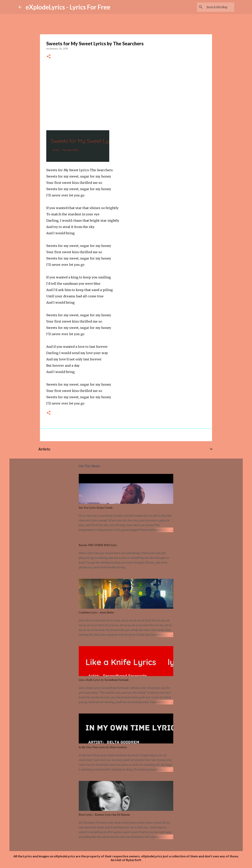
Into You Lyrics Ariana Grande (96, 508)
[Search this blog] (214, 7)
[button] (49, 57)
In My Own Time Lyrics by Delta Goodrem (103, 747)
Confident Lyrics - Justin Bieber (96, 613)
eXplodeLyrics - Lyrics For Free (68, 7)
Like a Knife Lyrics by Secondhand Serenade (104, 680)
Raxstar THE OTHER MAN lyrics (98, 545)
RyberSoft (134, 860)
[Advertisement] (126, 93)
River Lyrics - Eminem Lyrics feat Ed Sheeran (104, 815)
